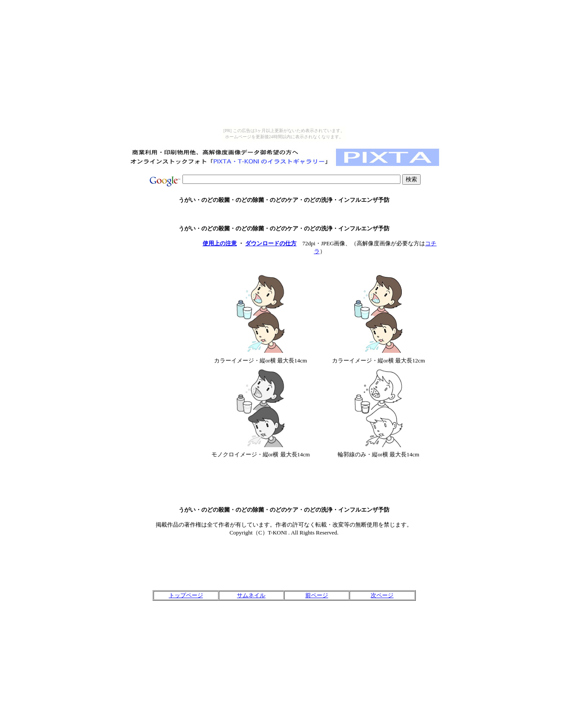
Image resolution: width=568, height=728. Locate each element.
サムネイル (251, 595)
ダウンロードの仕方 (271, 243)
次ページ (382, 595)
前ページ (317, 595)
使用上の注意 (220, 243)
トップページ (186, 595)
